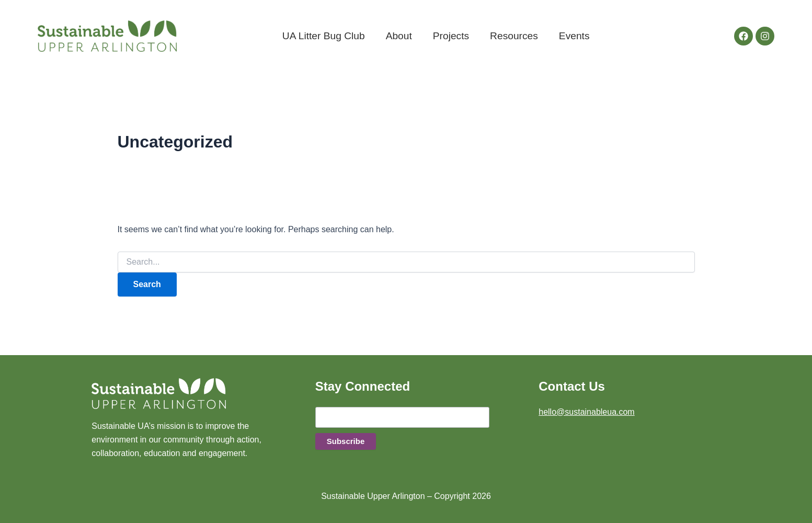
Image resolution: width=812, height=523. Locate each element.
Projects (451, 36)
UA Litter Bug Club (324, 36)
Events (574, 36)
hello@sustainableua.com (586, 412)
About (399, 36)
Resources (514, 36)
